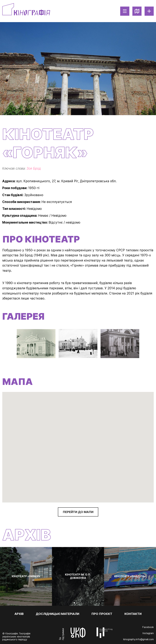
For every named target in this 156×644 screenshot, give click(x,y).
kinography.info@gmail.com (138, 639)
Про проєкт (102, 614)
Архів (19, 614)
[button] (78, 445)
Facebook (148, 627)
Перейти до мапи (78, 512)
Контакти (133, 614)
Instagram (148, 633)
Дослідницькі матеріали (58, 614)
